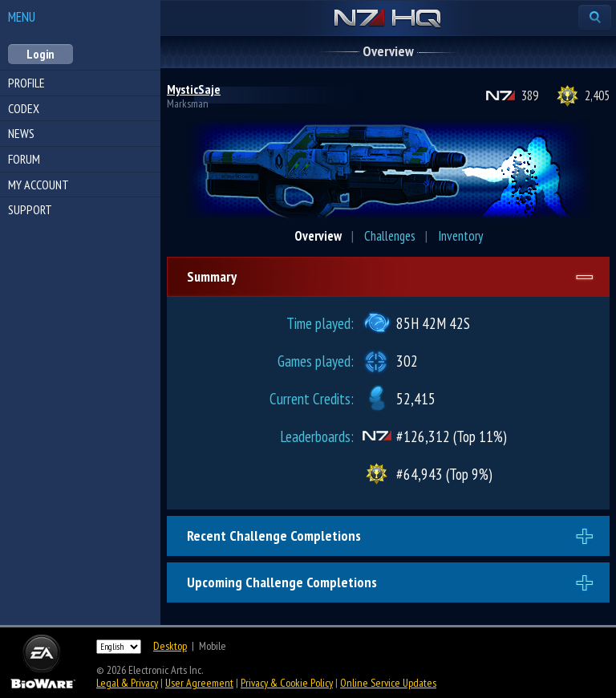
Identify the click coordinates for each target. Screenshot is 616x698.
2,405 (597, 95)
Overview (318, 236)
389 (530, 95)
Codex (24, 108)
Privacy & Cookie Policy (287, 683)
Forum (24, 159)
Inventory (460, 236)
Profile (26, 83)
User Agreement (199, 683)
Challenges (390, 236)
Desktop (170, 646)
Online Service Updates (388, 683)
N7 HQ (388, 19)
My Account (38, 185)
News (21, 133)
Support (30, 209)
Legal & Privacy (127, 683)
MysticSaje (194, 89)
